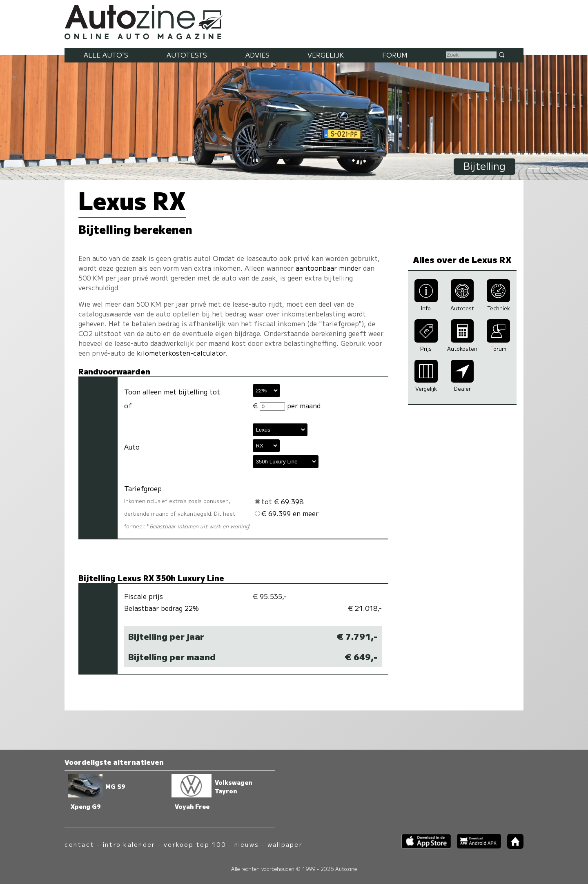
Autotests (187, 55)
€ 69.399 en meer (287, 513)
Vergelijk (326, 55)
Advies (257, 55)
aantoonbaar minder (328, 268)
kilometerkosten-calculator (181, 353)
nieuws (247, 844)
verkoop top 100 (195, 844)
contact (79, 844)
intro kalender (129, 844)
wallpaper (285, 844)
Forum (395, 55)
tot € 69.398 (279, 501)
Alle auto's (106, 55)
